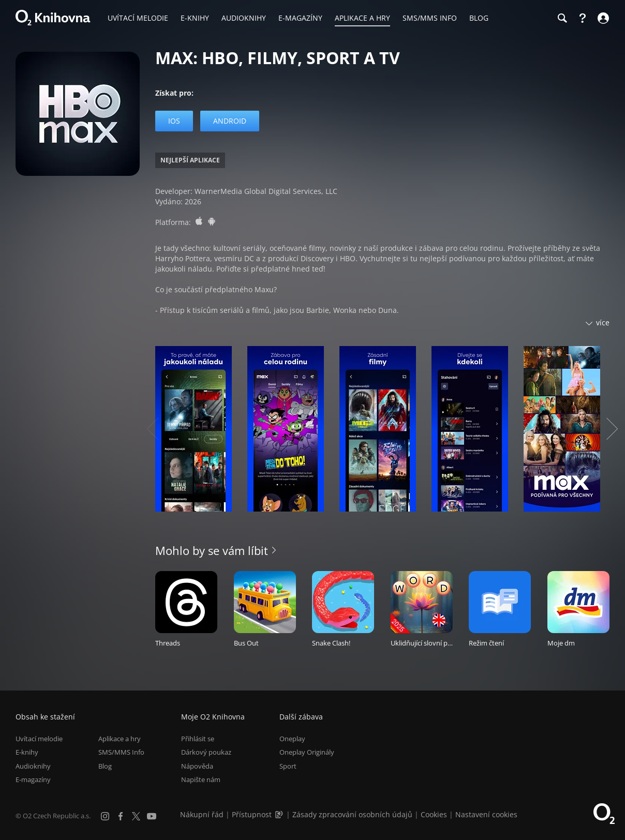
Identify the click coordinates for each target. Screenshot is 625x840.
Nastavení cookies (486, 814)
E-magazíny (33, 779)
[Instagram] (105, 816)
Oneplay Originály (307, 752)
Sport (288, 766)
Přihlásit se (198, 739)
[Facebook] (121, 816)
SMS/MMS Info (121, 752)
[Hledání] (562, 18)
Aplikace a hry (120, 739)
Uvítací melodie (39, 739)
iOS (174, 121)
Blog (105, 766)
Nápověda (197, 766)
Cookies (434, 814)
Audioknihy (33, 766)
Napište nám (201, 779)
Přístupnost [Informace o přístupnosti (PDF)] (252, 814)
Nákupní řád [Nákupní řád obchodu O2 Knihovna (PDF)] (202, 814)
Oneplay (292, 739)
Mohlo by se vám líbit (212, 550)
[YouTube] (152, 816)
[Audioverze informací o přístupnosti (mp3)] (280, 814)
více (603, 322)
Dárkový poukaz (206, 752)
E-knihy (27, 752)
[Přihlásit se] (602, 18)
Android (230, 121)
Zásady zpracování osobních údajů (352, 814)
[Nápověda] (583, 18)
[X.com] (136, 816)
